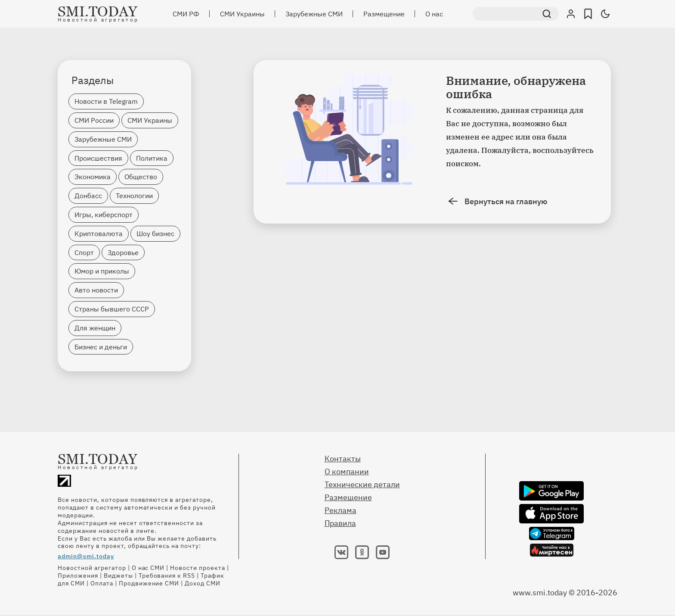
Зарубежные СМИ (314, 14)
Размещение (384, 14)
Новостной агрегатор (92, 568)
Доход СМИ (203, 583)
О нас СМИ (148, 568)
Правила (340, 523)
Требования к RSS (167, 576)
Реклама (341, 510)
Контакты (343, 459)
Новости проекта (198, 568)
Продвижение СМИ (149, 583)
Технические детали (362, 484)
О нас (434, 14)
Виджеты (118, 576)
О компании (347, 471)
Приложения (78, 576)
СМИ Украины (242, 14)
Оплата (102, 583)
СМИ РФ (186, 14)
